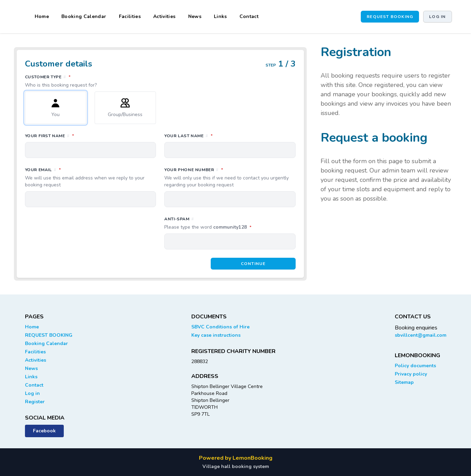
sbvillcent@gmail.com (421, 335)
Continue (253, 264)
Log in (437, 17)
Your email (91, 177)
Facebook (44, 431)
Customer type (160, 81)
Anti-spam (230, 223)
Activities (164, 16)
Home (42, 16)
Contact (249, 16)
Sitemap (404, 382)
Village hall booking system (236, 466)
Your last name (219, 135)
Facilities (130, 16)
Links (220, 16)
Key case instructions (216, 335)
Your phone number (230, 177)
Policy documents (415, 366)
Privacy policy (411, 374)
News (195, 16)
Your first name (80, 135)
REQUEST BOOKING (390, 17)
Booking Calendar (84, 16)
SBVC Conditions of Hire (220, 327)
